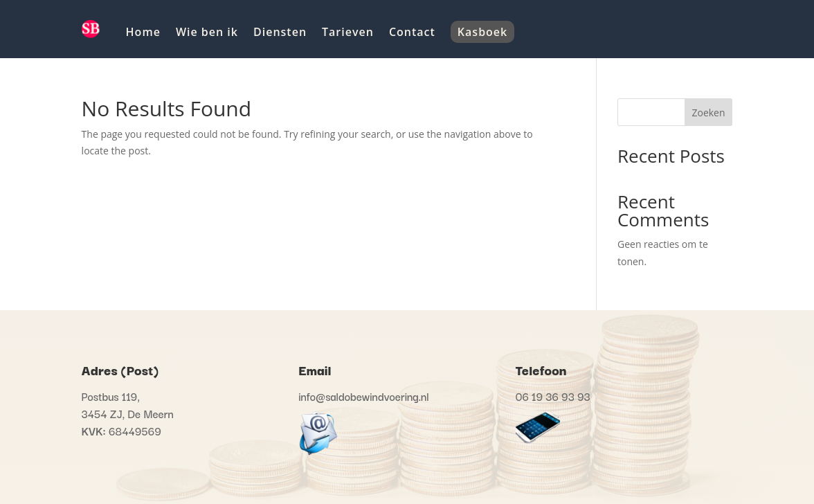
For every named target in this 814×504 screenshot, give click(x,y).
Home (143, 32)
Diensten (280, 32)
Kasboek (482, 32)
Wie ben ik (207, 32)
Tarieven (348, 32)
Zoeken (708, 112)
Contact (412, 32)
